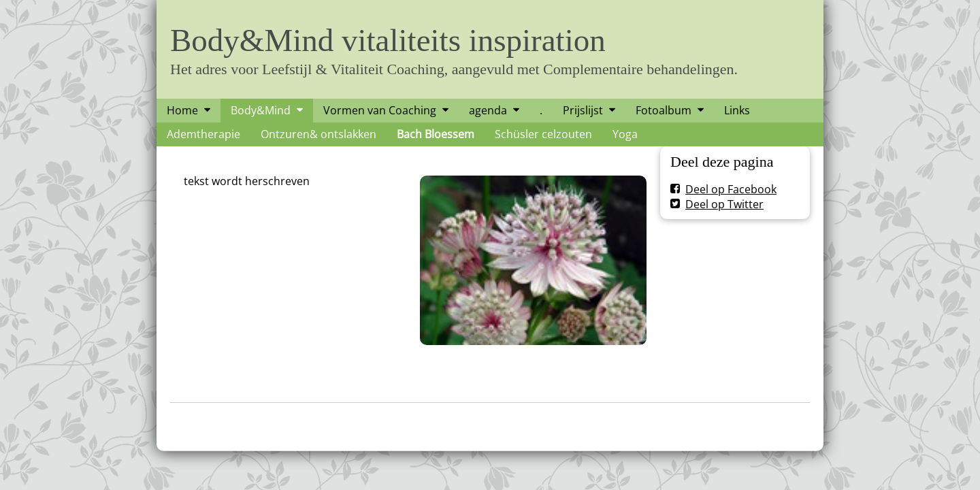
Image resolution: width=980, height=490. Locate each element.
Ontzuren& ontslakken (318, 134)
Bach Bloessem (436, 134)
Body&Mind (261, 110)
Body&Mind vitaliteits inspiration (388, 40)
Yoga (625, 134)
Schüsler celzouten (543, 134)
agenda (488, 110)
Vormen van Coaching (380, 110)
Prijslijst (583, 110)
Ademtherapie (203, 134)
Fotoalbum (664, 110)
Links (737, 110)
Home (182, 110)
